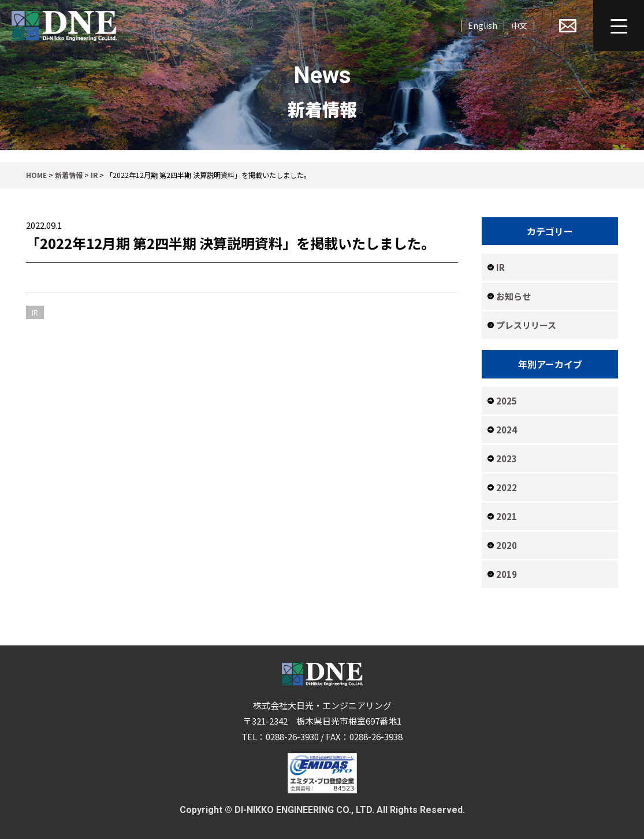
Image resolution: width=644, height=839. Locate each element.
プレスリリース (526, 325)
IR (500, 267)
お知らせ (513, 296)
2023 (507, 459)
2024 (507, 430)
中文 (519, 25)
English (483, 25)
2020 (507, 545)
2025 (507, 401)
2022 (507, 487)
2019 (507, 574)
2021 (507, 516)
